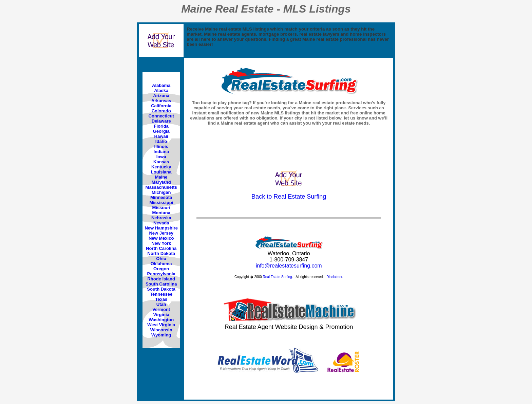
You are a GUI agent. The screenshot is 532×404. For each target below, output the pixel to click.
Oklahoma (161, 264)
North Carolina (161, 248)
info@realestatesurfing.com (289, 266)
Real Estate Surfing (277, 277)
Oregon (161, 269)
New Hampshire (161, 228)
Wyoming (161, 335)
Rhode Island (161, 279)
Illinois (161, 146)
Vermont (161, 309)
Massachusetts (161, 187)
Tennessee (161, 294)
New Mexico (161, 238)
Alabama (161, 85)
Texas (161, 299)
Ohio (161, 259)
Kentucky (161, 167)
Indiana (161, 152)
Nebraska (161, 218)
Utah (161, 304)
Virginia (161, 315)
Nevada (161, 223)
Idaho (161, 141)
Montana (161, 213)
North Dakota (161, 253)
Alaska (161, 90)
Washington (161, 320)
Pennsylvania (161, 274)
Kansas (161, 162)
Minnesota (161, 197)
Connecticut (161, 116)
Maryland (161, 182)
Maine (161, 177)
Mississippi (161, 203)
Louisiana (161, 172)
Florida (161, 126)
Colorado (161, 111)
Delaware (161, 121)
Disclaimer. (335, 277)
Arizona (161, 96)
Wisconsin (161, 330)
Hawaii (161, 136)
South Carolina (161, 284)
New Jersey (161, 233)
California (161, 106)
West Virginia (161, 325)
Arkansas (161, 101)
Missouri (161, 208)
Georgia (161, 131)
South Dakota (161, 289)
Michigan (161, 192)
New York (161, 243)
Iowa (161, 157)
